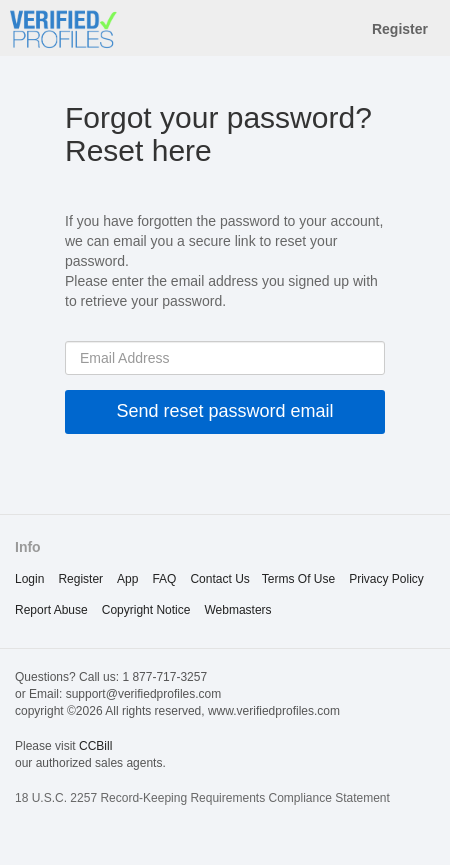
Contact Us (219, 579)
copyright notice (146, 610)
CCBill (95, 746)
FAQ (164, 579)
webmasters (237, 610)
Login (29, 579)
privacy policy (386, 579)
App (127, 579)
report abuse (51, 610)
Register (400, 29)
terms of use (298, 579)
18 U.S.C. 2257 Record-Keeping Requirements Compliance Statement (202, 798)
